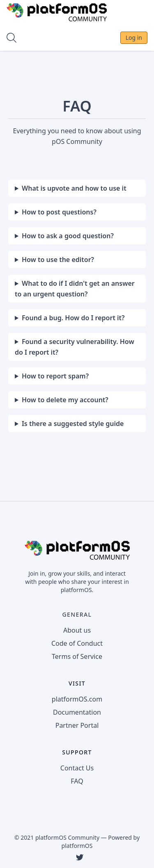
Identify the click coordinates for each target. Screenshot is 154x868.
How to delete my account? (65, 400)
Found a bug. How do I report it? (73, 318)
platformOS (77, 846)
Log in (134, 38)
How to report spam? (55, 376)
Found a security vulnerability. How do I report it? (75, 347)
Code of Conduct (77, 643)
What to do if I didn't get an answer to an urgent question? (75, 289)
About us (77, 630)
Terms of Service (77, 656)
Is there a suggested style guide (73, 424)
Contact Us (77, 768)
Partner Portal (77, 725)
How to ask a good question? (68, 236)
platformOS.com (77, 699)
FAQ (77, 781)
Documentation (77, 712)
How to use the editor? (58, 260)
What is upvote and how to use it (74, 188)
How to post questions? (59, 212)
